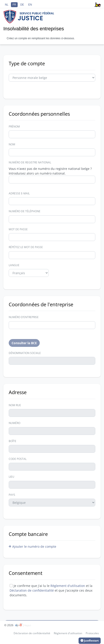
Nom (12, 144)
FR (14, 5)
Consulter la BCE (24, 343)
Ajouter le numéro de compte (32, 546)
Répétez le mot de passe (26, 247)
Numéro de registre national (30, 162)
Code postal (18, 459)
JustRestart (90, 641)
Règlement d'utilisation (68, 586)
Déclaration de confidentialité (32, 590)
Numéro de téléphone (25, 211)
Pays (12, 495)
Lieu (11, 477)
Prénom (14, 127)
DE (22, 5)
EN (30, 5)
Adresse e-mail (19, 193)
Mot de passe (18, 229)
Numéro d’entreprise (24, 317)
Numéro (15, 423)
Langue (14, 265)
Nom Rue (15, 405)
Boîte (12, 441)
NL (7, 5)
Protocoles (92, 633)
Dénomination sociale (25, 353)
